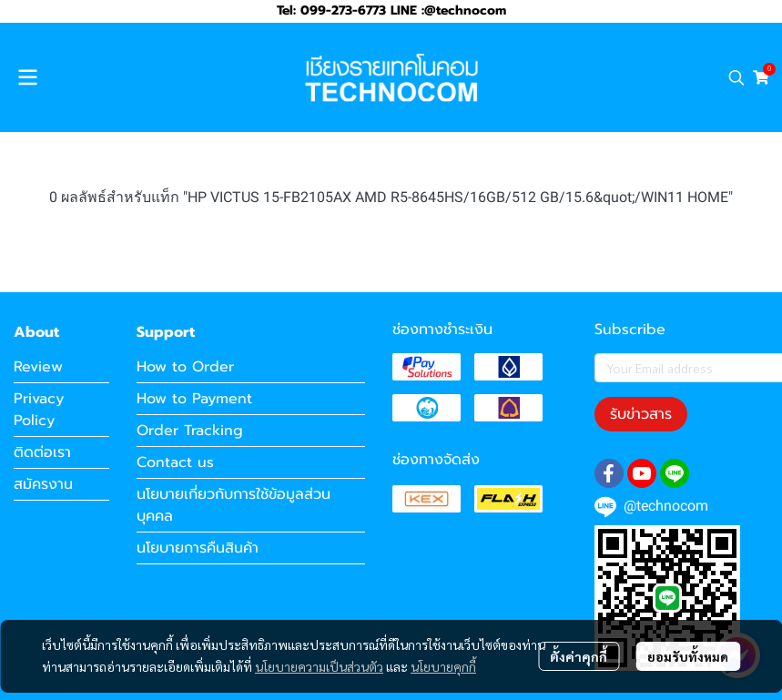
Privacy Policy (39, 410)
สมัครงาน (43, 484)
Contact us (175, 462)
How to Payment (194, 399)
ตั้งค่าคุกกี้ (579, 656)
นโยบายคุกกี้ (443, 666)
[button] (736, 77)
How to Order (185, 367)
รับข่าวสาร (641, 414)
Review (38, 367)
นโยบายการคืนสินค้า (198, 548)
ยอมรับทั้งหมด (688, 656)
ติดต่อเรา (42, 452)
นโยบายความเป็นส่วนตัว (319, 666)
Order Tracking (190, 431)
